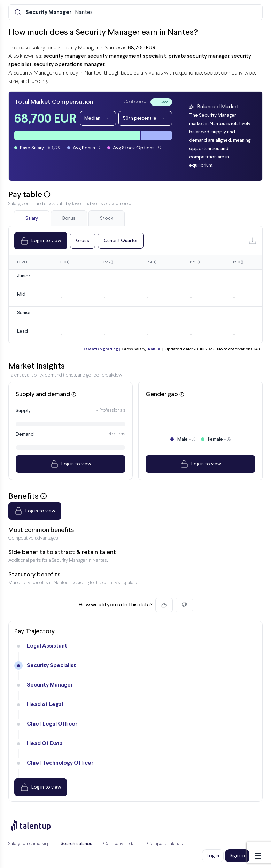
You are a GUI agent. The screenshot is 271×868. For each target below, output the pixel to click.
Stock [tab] (107, 218)
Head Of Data (45, 743)
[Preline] (37, 826)
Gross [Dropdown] (83, 241)
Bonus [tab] (69, 218)
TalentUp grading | (101, 349)
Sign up (237, 856)
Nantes (59, 13)
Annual (154, 349)
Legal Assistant (47, 646)
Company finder (120, 844)
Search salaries (76, 844)
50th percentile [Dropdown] (145, 118)
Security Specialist (51, 665)
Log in (213, 856)
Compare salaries (165, 844)
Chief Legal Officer (52, 724)
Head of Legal (45, 704)
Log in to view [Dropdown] (41, 241)
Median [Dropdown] (98, 118)
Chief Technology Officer (60, 763)
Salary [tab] (32, 218)
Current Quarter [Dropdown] (121, 241)
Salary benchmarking (29, 844)
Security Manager (50, 685)
